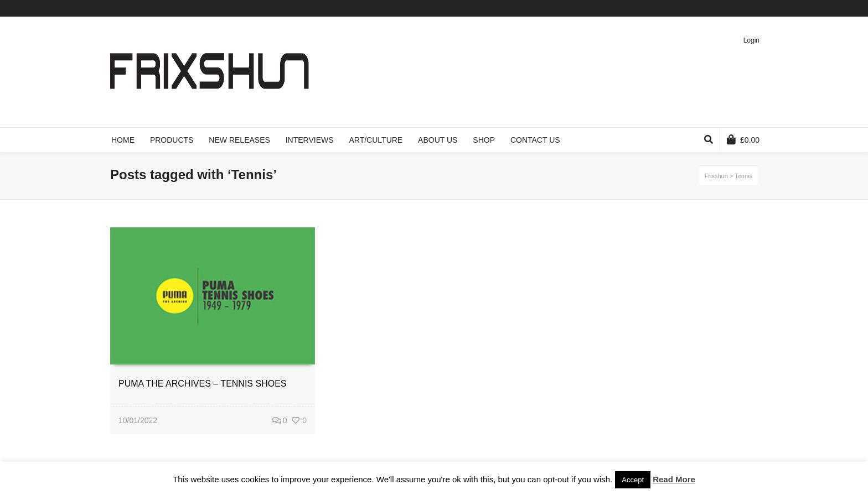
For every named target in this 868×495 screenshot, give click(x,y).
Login (751, 40)
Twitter (693, 8)
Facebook (709, 8)
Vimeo (725, 8)
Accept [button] (633, 480)
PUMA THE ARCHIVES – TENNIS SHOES (203, 384)
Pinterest (741, 8)
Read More (674, 479)
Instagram (757, 8)
